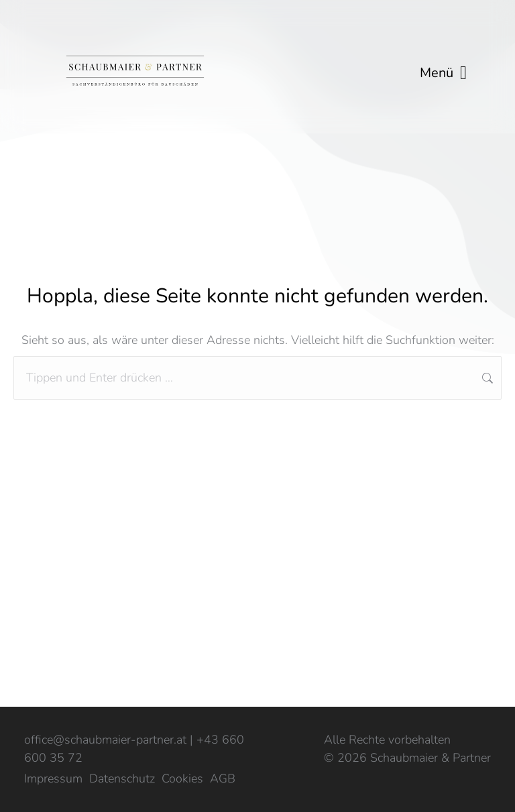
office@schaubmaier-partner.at (105, 740)
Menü (443, 73)
